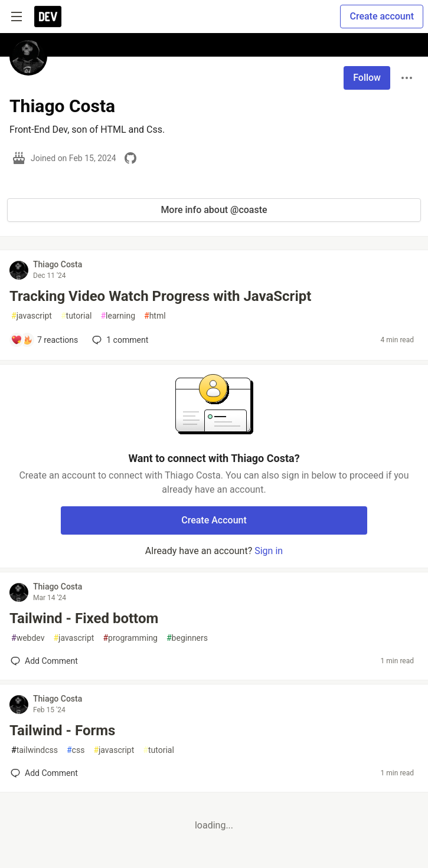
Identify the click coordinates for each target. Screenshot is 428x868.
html (155, 316)
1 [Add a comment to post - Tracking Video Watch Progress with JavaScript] (119, 340)
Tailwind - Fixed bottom (84, 618)
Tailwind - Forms (62, 731)
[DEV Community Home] (48, 17)
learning (118, 316)
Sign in (269, 551)
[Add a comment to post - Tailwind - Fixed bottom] (44, 661)
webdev (28, 638)
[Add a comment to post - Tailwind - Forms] (44, 773)
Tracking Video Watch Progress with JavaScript (160, 296)
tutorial (76, 316)
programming (130, 638)
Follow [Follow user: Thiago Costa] (367, 78)
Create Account (214, 520)
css (76, 750)
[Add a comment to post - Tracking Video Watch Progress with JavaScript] (44, 340)
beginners (187, 638)
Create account (382, 16)
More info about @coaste (214, 210)
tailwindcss (35, 750)
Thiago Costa (58, 264)
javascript (32, 316)
